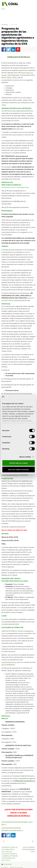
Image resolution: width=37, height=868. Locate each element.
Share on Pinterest (18, 49)
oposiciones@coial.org (9, 662)
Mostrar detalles (25, 457)
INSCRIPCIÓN (18, 129)
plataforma (29, 631)
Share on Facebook (4, 49)
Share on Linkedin (13, 49)
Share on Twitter (8, 49)
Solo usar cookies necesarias (18, 469)
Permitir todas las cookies (19, 463)
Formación (5, 25)
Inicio (3, 9)
